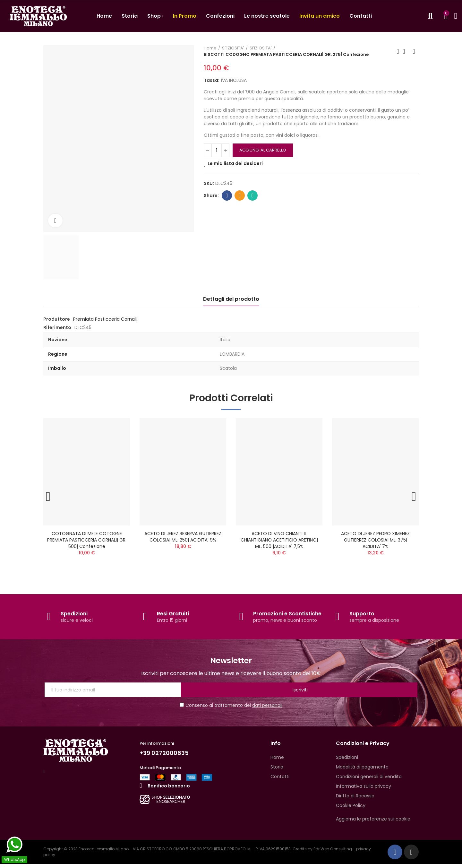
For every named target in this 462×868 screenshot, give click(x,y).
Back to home (406, 51)
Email (240, 195)
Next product (414, 51)
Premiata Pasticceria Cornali (105, 319)
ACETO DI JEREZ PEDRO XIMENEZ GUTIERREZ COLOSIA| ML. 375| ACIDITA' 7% (375, 540)
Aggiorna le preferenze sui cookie (373, 823)
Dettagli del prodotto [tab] (231, 299)
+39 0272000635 (167, 757)
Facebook (227, 195)
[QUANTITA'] (217, 150)
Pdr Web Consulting (333, 853)
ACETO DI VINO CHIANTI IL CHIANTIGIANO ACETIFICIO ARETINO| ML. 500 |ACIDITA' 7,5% (279, 540)
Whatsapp (253, 195)
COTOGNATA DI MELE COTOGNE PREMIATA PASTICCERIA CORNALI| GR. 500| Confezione (87, 540)
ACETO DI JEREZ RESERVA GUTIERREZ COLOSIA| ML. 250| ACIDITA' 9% (183, 537)
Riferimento (57, 327)
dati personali (267, 709)
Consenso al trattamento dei (231, 709)
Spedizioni (74, 617)
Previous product (398, 51)
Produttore (57, 319)
